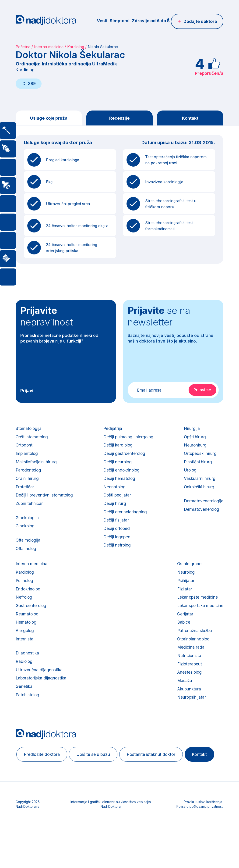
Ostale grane (188, 576)
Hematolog (26, 640)
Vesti (102, 21)
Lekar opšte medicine (197, 612)
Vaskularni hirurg (199, 484)
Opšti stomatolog (32, 439)
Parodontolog (29, 475)
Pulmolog (25, 594)
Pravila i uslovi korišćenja (203, 844)
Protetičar (25, 493)
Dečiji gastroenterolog (124, 457)
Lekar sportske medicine (200, 621)
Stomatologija (29, 430)
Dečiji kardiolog (118, 448)
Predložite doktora (43, 779)
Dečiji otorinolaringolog (125, 521)
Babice (183, 640)
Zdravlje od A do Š (151, 21)
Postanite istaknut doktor (157, 779)
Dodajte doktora (200, 21)
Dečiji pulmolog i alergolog (129, 439)
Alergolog (25, 649)
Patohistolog (28, 718)
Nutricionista (188, 676)
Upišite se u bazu (97, 779)
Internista (25, 658)
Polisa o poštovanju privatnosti (200, 848)
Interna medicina (49, 47)
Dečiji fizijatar (116, 530)
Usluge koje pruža (49, 118)
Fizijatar (184, 603)
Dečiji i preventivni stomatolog (45, 502)
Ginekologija (28, 527)
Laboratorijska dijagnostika (42, 700)
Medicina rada (190, 667)
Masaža (184, 703)
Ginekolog (25, 536)
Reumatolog (27, 630)
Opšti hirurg (194, 439)
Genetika (24, 709)
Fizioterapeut (189, 685)
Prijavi (27, 391)
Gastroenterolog (31, 621)
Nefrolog (24, 612)
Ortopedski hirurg (200, 457)
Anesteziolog (189, 694)
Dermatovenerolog (201, 517)
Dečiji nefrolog (117, 557)
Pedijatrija (112, 430)
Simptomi (120, 21)
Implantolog (27, 457)
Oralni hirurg (27, 484)
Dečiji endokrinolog (122, 475)
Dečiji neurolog (117, 466)
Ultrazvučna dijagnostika (40, 691)
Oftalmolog (26, 560)
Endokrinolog (28, 603)
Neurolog (185, 585)
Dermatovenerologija (203, 508)
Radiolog (24, 682)
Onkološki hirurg (199, 493)
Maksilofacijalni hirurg (37, 466)
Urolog (190, 475)
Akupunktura (188, 713)
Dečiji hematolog (119, 484)
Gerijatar (184, 630)
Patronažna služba (194, 649)
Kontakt (190, 118)
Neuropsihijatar (191, 722)
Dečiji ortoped (117, 539)
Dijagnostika (28, 673)
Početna (23, 47)
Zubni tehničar (29, 512)
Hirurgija (191, 430)
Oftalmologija (28, 551)
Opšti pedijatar (117, 502)
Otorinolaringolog (193, 658)
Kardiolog (76, 47)
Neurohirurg (194, 448)
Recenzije (119, 118)
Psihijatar (185, 594)
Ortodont (24, 448)
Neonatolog (114, 493)
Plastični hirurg (197, 466)
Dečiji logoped (117, 548)
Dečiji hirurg (114, 512)
